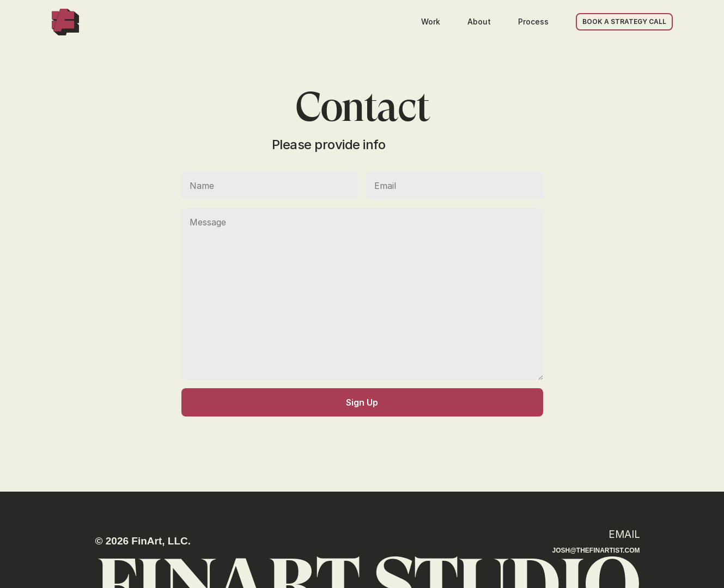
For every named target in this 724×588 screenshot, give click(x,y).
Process (533, 22)
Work (431, 22)
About (479, 22)
